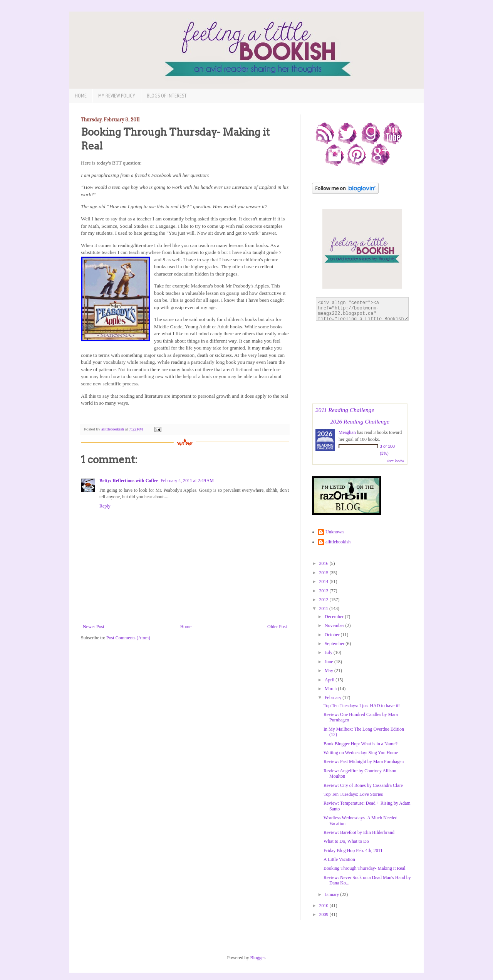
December (335, 617)
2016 (324, 563)
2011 (324, 609)
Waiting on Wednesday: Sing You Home (361, 753)
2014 (324, 582)
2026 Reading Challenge (360, 421)
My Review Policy (117, 96)
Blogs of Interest (167, 96)
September (335, 644)
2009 (324, 914)
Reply (105, 506)
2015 (324, 573)
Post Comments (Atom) (128, 638)
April (330, 680)
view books (395, 460)
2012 (324, 600)
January (332, 894)
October (333, 635)
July (329, 652)
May (330, 671)
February (334, 698)
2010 (324, 906)
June (330, 662)
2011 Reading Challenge (345, 410)
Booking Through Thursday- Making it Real (365, 868)
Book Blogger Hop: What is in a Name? (361, 744)
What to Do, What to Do (346, 841)
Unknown (335, 532)
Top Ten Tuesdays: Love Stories (353, 794)
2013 (324, 591)
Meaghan (347, 432)
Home (81, 96)
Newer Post (94, 627)
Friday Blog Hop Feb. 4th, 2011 (353, 851)
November (335, 625)
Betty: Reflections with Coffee (129, 481)
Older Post (277, 627)
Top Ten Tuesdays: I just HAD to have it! (362, 706)
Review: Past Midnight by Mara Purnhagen (364, 761)
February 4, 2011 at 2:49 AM (187, 481)
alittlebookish (338, 542)
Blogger (258, 958)
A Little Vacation (339, 859)
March (331, 689)
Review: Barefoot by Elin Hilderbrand (359, 832)
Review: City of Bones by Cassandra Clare (363, 785)
